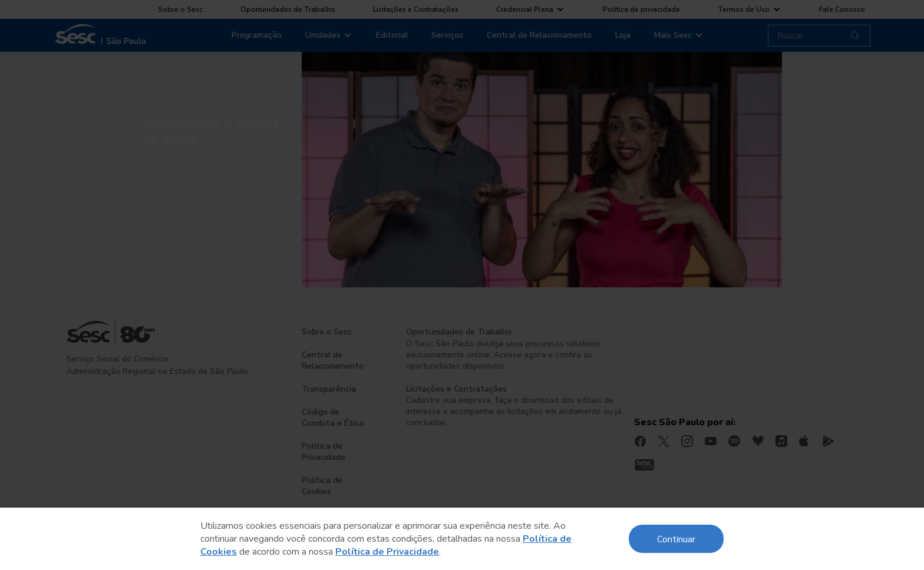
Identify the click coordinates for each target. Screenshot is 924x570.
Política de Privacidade (387, 552)
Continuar (676, 538)
